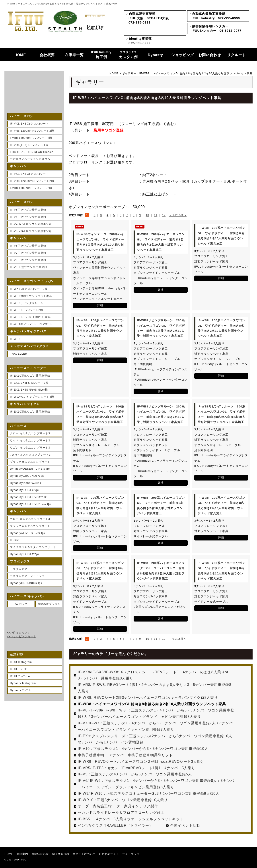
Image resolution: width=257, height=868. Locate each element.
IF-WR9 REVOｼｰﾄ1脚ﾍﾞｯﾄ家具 (30, 317)
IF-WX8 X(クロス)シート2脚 (29, 289)
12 (164, 215)
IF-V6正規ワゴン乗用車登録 (28, 217)
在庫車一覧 (74, 55)
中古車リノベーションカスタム (30, 159)
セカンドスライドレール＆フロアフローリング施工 (121, 813)
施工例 (101, 55)
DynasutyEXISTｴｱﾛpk (25, 490)
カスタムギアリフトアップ (27, 576)
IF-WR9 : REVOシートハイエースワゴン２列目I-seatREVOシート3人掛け (141, 762)
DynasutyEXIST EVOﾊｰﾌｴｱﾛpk (31, 504)
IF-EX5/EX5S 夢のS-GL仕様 (29, 390)
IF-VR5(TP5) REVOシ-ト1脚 (29, 145)
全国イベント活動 (185, 825)
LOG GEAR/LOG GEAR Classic (32, 152)
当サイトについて (84, 854)
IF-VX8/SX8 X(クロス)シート (29, 124)
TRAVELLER (19, 354)
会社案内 (22, 854)
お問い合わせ (210, 55)
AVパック (21, 604)
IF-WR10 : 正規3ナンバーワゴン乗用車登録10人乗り (123, 800)
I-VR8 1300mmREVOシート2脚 (31, 138)
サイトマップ (131, 854)
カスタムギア (19, 569)
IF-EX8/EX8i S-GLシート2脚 (29, 383)
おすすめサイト (109, 854)
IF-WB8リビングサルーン (27, 303)
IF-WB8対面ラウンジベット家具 (31, 296)
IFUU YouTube (20, 676)
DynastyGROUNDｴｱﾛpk (26, 583)
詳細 (100, 305)
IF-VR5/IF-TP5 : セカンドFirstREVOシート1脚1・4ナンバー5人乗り (136, 768)
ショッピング (183, 55)
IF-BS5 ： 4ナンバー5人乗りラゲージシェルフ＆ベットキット (131, 819)
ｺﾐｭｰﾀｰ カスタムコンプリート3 (30, 455)
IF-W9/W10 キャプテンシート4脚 (32, 397)
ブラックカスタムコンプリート (30, 462)
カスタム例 (128, 55)
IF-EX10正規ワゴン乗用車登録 (30, 376)
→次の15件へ (178, 215)
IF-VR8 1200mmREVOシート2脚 (32, 131)
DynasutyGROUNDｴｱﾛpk (27, 476)
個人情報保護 (61, 854)
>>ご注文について (18, 633)
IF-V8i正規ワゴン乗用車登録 (29, 267)
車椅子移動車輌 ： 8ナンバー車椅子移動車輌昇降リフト (125, 755)
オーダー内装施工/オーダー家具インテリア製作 (118, 806)
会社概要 (47, 55)
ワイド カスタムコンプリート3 (30, 441)
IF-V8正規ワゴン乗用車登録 (28, 260)
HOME (20, 55)
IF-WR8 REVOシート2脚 (26, 310)
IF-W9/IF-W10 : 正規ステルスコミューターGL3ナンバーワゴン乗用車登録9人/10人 (149, 794)
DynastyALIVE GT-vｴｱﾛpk (28, 533)
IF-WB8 (15, 339)
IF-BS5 (15, 540)
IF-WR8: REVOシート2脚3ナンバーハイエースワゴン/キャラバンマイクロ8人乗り (148, 698)
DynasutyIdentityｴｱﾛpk (25, 483)
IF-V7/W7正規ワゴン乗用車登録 (31, 224)
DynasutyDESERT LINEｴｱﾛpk (30, 469)
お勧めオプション (49, 604)
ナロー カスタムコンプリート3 (30, 433)
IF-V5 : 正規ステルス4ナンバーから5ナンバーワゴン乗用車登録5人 (135, 774)
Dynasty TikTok (20, 690)
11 (156, 215)
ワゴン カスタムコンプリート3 (30, 448)
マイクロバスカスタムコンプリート (33, 547)
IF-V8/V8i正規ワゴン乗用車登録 (31, 231)
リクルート (237, 55)
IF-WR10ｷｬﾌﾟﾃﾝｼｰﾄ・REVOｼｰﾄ (31, 324)
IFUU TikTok (18, 669)
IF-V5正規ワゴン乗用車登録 (28, 210)
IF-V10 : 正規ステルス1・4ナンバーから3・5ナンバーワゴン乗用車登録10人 (143, 749)
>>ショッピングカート (21, 636)
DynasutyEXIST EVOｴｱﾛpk (28, 497)
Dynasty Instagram (23, 683)
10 (147, 215)
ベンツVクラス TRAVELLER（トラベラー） (115, 825)
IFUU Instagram (21, 662)
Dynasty (155, 55)
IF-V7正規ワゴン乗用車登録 (28, 253)
